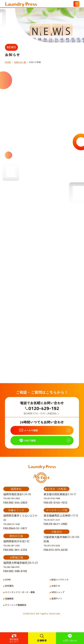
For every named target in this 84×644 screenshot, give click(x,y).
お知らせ (56, 594)
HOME (8, 62)
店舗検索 (42, 640)
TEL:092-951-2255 (15, 553)
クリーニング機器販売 (16, 613)
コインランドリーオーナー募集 (20, 600)
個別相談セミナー (14, 640)
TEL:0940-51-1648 (15, 532)
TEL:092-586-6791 (15, 575)
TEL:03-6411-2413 (56, 527)
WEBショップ (58, 600)
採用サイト (57, 606)
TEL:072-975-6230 (56, 553)
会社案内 (9, 594)
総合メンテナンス (60, 587)
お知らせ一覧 (20, 62)
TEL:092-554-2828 (15, 506)
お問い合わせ (70, 640)
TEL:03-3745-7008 (56, 506)
